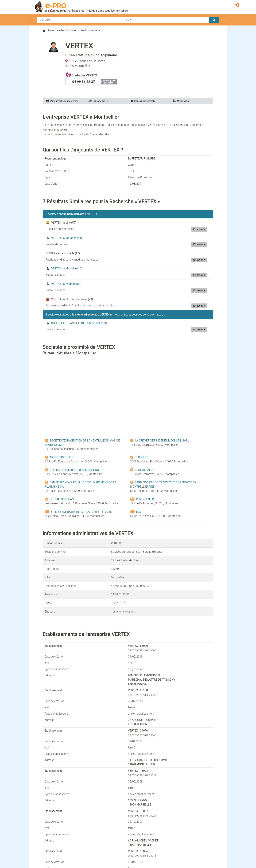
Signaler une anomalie (143, 101)
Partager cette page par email (62, 101)
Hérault (83, 30)
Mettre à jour (181, 101)
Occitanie (72, 30)
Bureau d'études (56, 30)
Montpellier (95, 30)
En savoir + (199, 229)
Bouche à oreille (98, 101)
